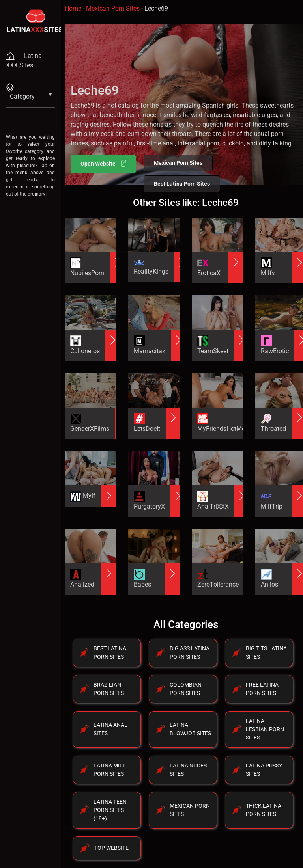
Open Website (104, 163)
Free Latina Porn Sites (262, 689)
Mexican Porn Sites (113, 8)
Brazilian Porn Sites (109, 689)
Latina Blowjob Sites (190, 729)
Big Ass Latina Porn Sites (190, 653)
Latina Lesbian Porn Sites (265, 729)
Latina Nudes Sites (188, 770)
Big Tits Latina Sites (266, 653)
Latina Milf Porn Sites (110, 770)
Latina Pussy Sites (264, 770)
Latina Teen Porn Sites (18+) (110, 810)
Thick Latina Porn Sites (264, 810)
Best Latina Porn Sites (182, 184)
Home (73, 8)
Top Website (111, 848)
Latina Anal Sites (110, 729)
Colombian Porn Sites (186, 689)
